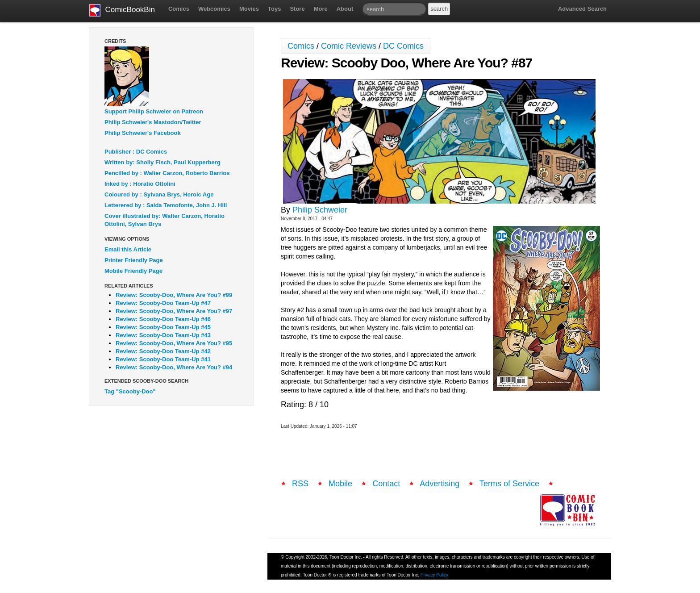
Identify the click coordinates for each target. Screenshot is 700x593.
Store (297, 9)
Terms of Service (509, 484)
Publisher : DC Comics (136, 152)
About (345, 9)
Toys (274, 9)
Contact (386, 484)
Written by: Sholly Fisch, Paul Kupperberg (162, 162)
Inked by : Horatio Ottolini (140, 184)
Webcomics (214, 9)
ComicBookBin (122, 10)
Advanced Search (582, 9)
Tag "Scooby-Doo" (130, 391)
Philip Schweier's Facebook (143, 133)
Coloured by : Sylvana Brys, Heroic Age (159, 194)
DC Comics (403, 46)
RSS (300, 484)
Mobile (340, 484)
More (321, 9)
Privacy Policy (434, 575)
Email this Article (128, 249)
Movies (249, 9)
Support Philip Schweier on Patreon (154, 111)
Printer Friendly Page (134, 260)
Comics (179, 9)
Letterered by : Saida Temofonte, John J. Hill (166, 205)
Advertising (440, 484)
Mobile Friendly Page (133, 271)
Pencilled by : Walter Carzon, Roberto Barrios (167, 173)
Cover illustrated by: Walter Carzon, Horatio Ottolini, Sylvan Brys (165, 220)
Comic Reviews (349, 46)
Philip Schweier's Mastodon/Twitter (153, 122)
